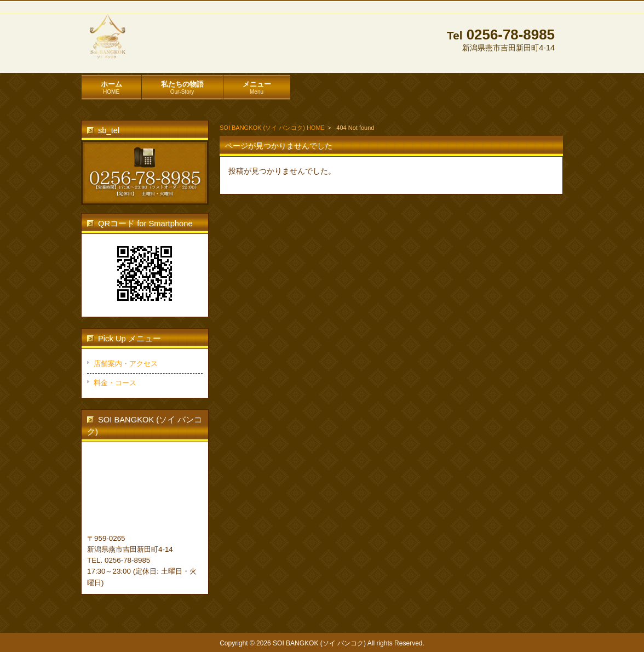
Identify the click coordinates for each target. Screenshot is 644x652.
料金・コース (115, 383)
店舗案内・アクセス (126, 364)
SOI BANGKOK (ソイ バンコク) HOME (272, 128)
